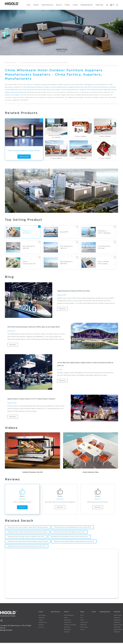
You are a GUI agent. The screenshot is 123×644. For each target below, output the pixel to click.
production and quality (70, 626)
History (66, 619)
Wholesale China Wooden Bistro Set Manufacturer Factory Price (75, 543)
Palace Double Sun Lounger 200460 (104, 263)
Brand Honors (68, 621)
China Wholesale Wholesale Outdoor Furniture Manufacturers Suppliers (49, 87)
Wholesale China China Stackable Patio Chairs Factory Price (74, 528)
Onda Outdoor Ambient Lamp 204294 (24, 151)
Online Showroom (47, 5)
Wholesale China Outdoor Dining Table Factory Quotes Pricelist (28, 533)
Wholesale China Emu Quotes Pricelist (24, 90)
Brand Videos (68, 631)
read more (62, 309)
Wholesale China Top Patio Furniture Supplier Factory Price (26, 538)
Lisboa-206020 (105, 158)
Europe (82, 621)
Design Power (68, 623)
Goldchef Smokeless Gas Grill (32, 473)
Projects (67, 5)
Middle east (83, 626)
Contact (75, 5)
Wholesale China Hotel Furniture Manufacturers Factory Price (27, 547)
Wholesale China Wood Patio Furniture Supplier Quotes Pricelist (28, 543)
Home (28, 5)
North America (84, 628)
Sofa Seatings (42, 616)
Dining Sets (42, 619)
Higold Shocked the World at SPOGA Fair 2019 (74, 291)
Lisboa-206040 (81, 158)
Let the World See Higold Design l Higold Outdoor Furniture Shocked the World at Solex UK (86, 364)
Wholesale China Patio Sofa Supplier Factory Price (70, 533)
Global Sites (99, 5)
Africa (82, 616)
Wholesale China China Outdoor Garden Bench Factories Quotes (28, 528)
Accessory (41, 628)
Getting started (11, 63)
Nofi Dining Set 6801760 (67, 263)
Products (36, 5)
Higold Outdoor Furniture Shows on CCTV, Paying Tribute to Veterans (32, 399)
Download (67, 633)
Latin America (84, 623)
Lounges (41, 621)
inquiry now (24, 157)
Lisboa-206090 (81, 136)
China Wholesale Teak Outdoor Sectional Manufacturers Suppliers (63, 90)
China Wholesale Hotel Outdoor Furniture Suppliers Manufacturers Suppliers (44, 63)
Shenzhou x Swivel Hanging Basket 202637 (104, 232)
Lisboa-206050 (56, 158)
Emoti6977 (65, 232)
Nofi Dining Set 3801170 (67, 248)
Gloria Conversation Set (29, 263)
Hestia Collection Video (91, 473)
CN (112, 5)
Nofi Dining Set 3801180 (29, 248)
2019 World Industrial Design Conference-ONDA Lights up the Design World (34, 327)
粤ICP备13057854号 (6, 631)
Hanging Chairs (43, 623)
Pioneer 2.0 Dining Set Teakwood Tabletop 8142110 (27, 232)
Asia (81, 619)
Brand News (67, 628)
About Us (59, 5)
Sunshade (41, 626)
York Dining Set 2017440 (104, 248)
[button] (5, 33)
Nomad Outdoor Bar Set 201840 (56, 136)
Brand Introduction (69, 616)
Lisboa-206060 (105, 136)
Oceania (82, 631)
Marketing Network (87, 5)
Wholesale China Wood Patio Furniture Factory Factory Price (70, 538)
